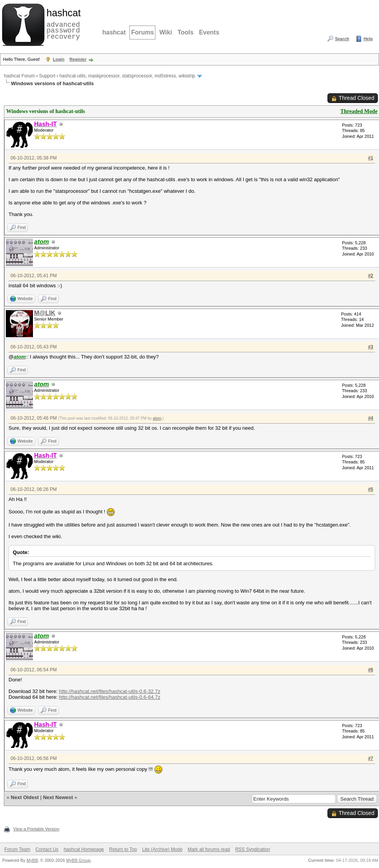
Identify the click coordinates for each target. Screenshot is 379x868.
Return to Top (123, 849)
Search (342, 39)
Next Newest (58, 797)
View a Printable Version (36, 829)
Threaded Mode (359, 111)
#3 (371, 347)
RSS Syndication (253, 849)
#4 (371, 418)
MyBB (32, 860)
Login (59, 59)
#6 (371, 670)
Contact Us (47, 849)
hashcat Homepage (84, 849)
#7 (371, 758)
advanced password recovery (62, 24)
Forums (142, 32)
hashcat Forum (19, 76)
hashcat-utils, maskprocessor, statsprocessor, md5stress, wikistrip (127, 76)
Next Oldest (25, 797)
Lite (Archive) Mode (162, 849)
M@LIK (45, 313)
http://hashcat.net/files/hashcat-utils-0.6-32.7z (110, 691)
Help (368, 39)
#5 (371, 489)
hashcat (114, 32)
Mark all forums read (209, 849)
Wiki (166, 32)
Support (47, 76)
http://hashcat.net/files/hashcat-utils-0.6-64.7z (110, 697)
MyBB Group (78, 860)
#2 (371, 276)
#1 (371, 158)
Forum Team (17, 849)
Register (78, 59)
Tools (185, 32)
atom (157, 418)
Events (209, 32)
